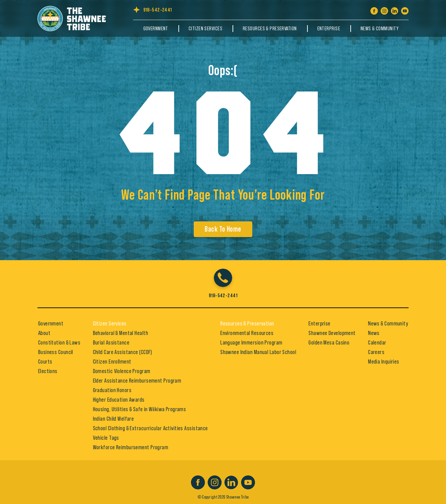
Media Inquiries (384, 362)
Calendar (377, 342)
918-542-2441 (158, 10)
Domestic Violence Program (122, 371)
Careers (376, 352)
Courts (45, 362)
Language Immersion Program (251, 342)
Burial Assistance (111, 342)
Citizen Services (205, 29)
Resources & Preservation (270, 29)
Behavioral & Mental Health (121, 333)
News (374, 333)
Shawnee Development (332, 333)
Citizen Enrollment (112, 362)
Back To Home (223, 229)
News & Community (379, 29)
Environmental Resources (247, 333)
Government (156, 29)
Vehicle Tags (106, 438)
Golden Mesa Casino (329, 342)
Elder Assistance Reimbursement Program (137, 381)
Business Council (56, 352)
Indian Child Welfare (114, 419)
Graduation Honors (112, 390)
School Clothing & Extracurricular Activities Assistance (150, 428)
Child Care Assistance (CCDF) (123, 352)
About (44, 333)
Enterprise (329, 29)
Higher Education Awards (119, 400)
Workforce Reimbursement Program (131, 447)
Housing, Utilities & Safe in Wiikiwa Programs (140, 409)
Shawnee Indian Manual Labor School (258, 352)
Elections (48, 371)
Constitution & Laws (59, 342)
